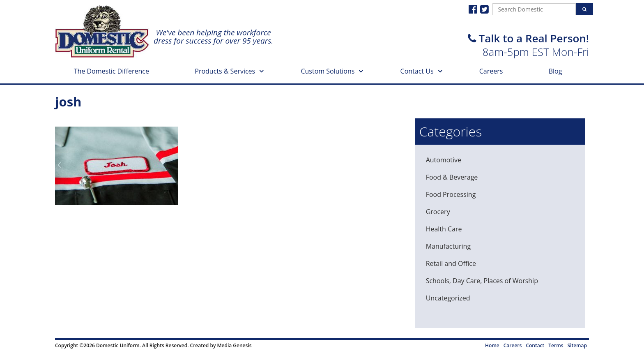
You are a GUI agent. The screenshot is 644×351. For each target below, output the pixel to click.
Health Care (444, 229)
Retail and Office (451, 263)
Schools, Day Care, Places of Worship (482, 281)
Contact (535, 345)
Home (492, 345)
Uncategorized (448, 298)
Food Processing (451, 194)
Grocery (438, 212)
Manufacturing (448, 246)
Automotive (444, 160)
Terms (556, 345)
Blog (555, 71)
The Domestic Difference (112, 71)
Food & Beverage (452, 177)
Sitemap (577, 345)
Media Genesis (234, 345)
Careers (491, 71)
